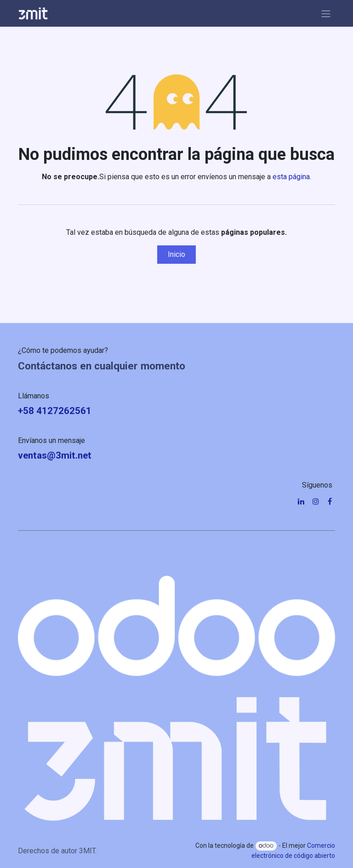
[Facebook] (330, 501)
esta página (291, 177)
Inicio (176, 254)
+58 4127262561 (55, 411)
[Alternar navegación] (326, 13)
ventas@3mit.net (55, 455)
